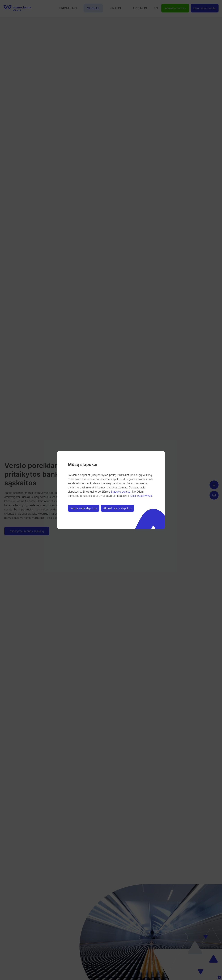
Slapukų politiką (121, 492)
